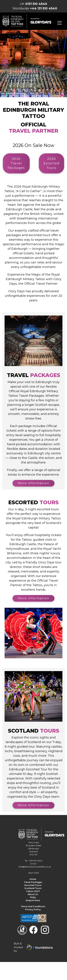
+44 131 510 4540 (44, 8)
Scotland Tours (33, 888)
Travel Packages (33, 882)
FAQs (33, 897)
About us (33, 894)
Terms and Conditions (33, 906)
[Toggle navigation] (60, 23)
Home (33, 879)
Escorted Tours (33, 885)
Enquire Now (33, 900)
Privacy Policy (33, 909)
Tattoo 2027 (33, 891)
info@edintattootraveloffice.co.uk (35, 867)
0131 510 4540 (36, 4)
